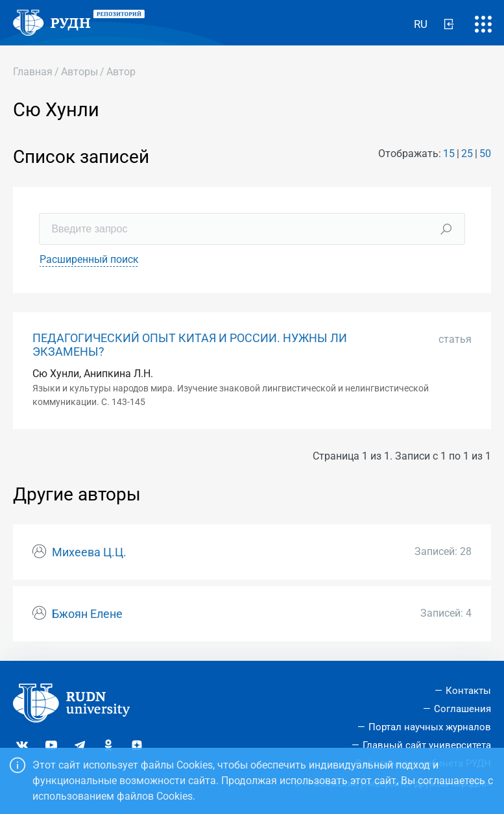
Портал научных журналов (430, 727)
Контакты (468, 691)
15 (449, 154)
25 (467, 154)
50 (485, 154)
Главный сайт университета (427, 745)
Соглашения (462, 709)
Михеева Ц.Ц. (89, 552)
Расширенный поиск (89, 259)
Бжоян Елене (87, 614)
